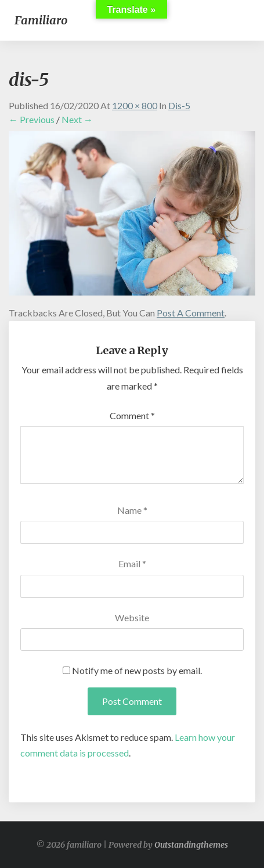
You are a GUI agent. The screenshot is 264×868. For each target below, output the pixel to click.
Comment (132, 415)
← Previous (32, 119)
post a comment (191, 313)
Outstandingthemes (191, 845)
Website (132, 617)
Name (132, 510)
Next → (77, 119)
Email (132, 563)
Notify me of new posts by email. (137, 670)
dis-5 (179, 105)
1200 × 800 (135, 105)
